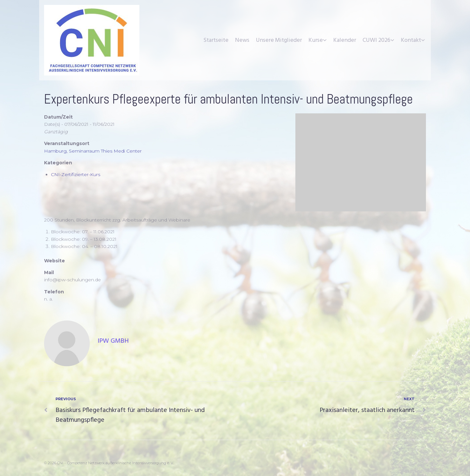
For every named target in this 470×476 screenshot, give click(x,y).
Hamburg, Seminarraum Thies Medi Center (93, 151)
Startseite (216, 40)
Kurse (316, 40)
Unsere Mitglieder (279, 40)
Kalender (345, 40)
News (242, 40)
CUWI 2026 (376, 40)
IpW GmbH (113, 341)
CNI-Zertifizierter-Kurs (76, 174)
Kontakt (411, 40)
